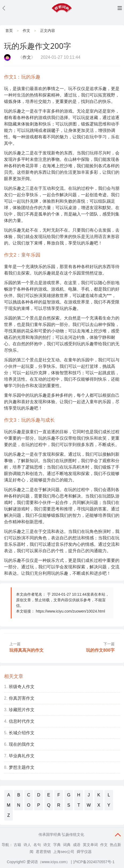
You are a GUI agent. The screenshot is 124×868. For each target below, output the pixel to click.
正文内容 (48, 31)
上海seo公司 (64, 852)
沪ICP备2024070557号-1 (94, 862)
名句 (37, 845)
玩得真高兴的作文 (26, 650)
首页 (9, 31)
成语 (77, 845)
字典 (57, 845)
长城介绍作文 (22, 733)
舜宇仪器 (84, 852)
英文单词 (90, 845)
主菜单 (120, 8)
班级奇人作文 (22, 687)
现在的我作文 (22, 744)
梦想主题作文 (22, 767)
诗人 (27, 845)
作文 (26, 31)
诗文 (47, 845)
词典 (67, 845)
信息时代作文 (22, 721)
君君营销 (43, 852)
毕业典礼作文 (22, 756)
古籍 (17, 845)
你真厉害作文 (22, 698)
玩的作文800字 (100, 650)
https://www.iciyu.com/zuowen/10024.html (70, 611)
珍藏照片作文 (22, 710)
